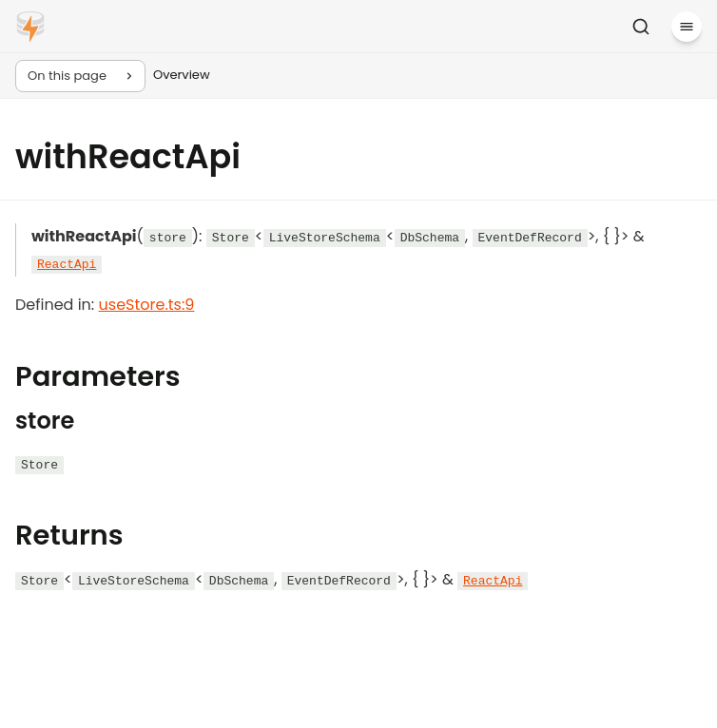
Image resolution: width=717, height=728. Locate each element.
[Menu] (687, 27)
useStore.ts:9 (147, 305)
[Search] (641, 27)
